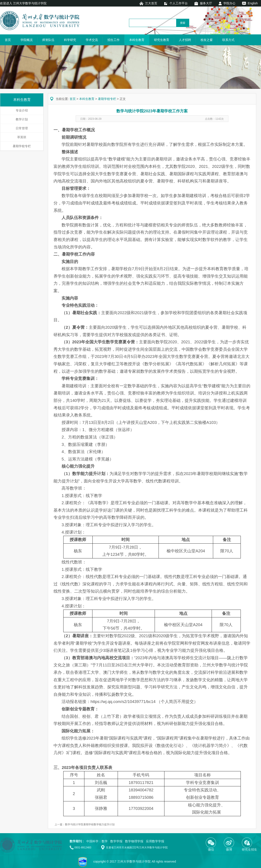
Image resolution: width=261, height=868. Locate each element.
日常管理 (22, 128)
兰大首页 (151, 3)
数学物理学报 (134, 841)
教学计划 (22, 119)
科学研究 (70, 40)
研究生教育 (162, 40)
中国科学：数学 (97, 841)
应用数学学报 (155, 841)
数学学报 (116, 841)
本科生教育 (137, 40)
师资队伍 (48, 40)
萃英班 (22, 137)
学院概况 (27, 40)
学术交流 (92, 40)
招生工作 (114, 40)
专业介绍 (22, 110)
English (253, 3)
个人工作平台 (179, 3)
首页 (8, 40)
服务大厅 (206, 3)
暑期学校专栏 (22, 146)
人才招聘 (185, 40)
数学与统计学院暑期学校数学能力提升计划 (90, 824)
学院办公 (229, 3)
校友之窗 (207, 40)
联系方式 (228, 40)
